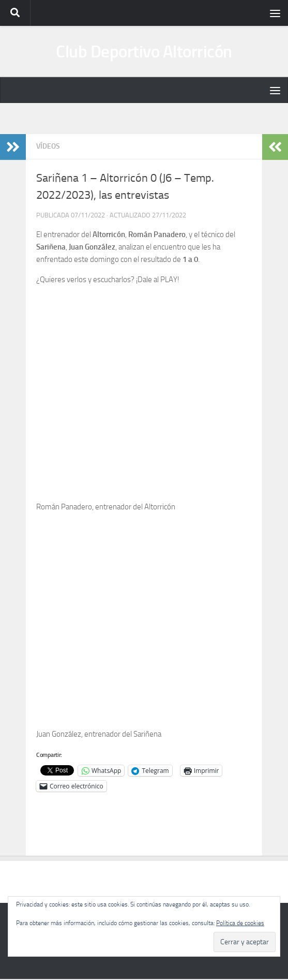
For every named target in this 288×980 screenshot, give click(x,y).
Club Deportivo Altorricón (144, 52)
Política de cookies (240, 923)
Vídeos (48, 148)
